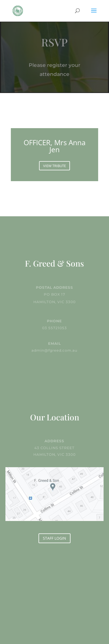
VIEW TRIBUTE (54, 166)
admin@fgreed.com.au (54, 350)
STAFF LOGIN (54, 538)
